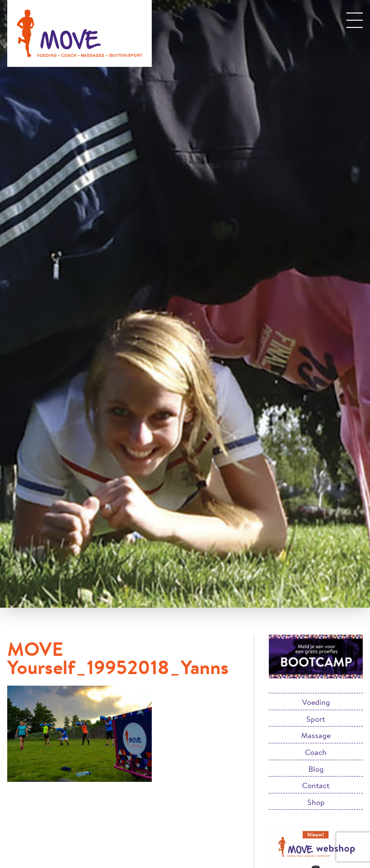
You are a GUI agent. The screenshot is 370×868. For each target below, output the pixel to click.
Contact (316, 785)
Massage (316, 735)
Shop (316, 802)
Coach (316, 752)
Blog (316, 769)
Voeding (316, 702)
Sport (316, 719)
